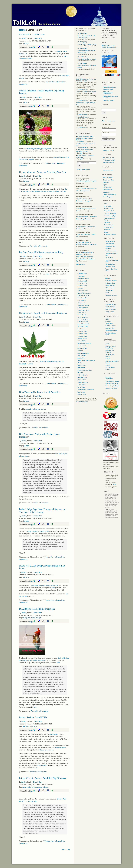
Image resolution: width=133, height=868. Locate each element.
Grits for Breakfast (110, 213)
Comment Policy (112, 47)
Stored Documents (83, 324)
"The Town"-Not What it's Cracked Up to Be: (84, 150)
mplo (81, 153)
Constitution (81, 303)
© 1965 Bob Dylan (82, 402)
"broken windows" (60, 748)
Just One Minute (111, 304)
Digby (105, 185)
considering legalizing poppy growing (39, 149)
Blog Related (82, 298)
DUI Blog (108, 249)
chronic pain (38, 787)
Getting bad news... (83, 117)
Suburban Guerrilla (110, 235)
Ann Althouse (110, 244)
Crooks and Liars (108, 180)
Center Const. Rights (112, 381)
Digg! (31, 47)
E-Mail (104, 47)
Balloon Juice (108, 209)
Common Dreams (111, 281)
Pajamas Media (110, 307)
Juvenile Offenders (84, 353)
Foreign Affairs (82, 339)
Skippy (106, 232)
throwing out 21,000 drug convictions (45, 585)
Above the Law (110, 241)
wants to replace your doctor (35, 409)
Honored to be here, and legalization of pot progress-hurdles (85, 138)
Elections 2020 (82, 336)
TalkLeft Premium (108, 100)
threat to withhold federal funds (38, 531)
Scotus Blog (109, 258)
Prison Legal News (111, 388)
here (47, 274)
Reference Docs (83, 291)
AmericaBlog (108, 206)
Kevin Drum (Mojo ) (110, 216)
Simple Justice (110, 264)
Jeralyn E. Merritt (108, 150)
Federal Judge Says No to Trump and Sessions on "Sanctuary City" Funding (42, 511)
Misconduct (81, 368)
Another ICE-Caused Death (32, 35)
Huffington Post (110, 283)
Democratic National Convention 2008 (84, 321)
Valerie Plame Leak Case (86, 390)
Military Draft (82, 365)
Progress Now (110, 328)
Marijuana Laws (108, 89)
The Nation (109, 290)
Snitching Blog (110, 267)
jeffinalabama (83, 89)
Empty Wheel (107, 187)
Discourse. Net (110, 246)
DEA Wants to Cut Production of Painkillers (40, 392)
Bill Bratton (27, 726)
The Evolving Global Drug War (87, 181)
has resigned (54, 734)
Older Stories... (81, 265)
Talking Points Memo (109, 195)
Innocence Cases (83, 346)
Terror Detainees (83, 317)
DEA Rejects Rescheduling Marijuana (37, 609)
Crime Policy (37, 38)
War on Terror (82, 394)
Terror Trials (81, 387)
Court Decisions (83, 308)
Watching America (111, 295)
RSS (113, 45)
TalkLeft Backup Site (109, 87)
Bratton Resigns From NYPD (33, 717)
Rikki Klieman (42, 766)
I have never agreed (46, 750)
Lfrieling (82, 141)
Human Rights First (112, 383)
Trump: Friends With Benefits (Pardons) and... (87, 37)
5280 (106, 204)
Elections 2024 (82, 286)
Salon (107, 293)
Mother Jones (110, 288)
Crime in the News (83, 310)
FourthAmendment (111, 251)
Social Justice (82, 385)
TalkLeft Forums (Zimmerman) (108, 93)
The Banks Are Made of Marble (86, 92)
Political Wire (108, 227)
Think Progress (108, 197)
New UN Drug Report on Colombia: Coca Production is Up (86, 259)
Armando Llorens (108, 158)
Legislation (81, 358)
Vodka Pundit (110, 312)
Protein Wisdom (111, 309)
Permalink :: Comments (39, 246)
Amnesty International (109, 378)
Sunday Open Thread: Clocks (87, 44)
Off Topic (80, 373)
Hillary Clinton (82, 341)
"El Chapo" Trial (83, 326)
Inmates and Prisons (84, 343)
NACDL (108, 359)
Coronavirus (81, 276)
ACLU (107, 344)
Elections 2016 (82, 281)
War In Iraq (81, 392)
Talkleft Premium (83, 382)
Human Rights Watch (112, 386)
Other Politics (82, 380)
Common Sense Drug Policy (111, 347)
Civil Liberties (82, 300)
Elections (80, 329)
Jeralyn (24, 38)
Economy (81, 288)
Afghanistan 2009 (83, 296)
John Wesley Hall (108, 163)
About (109, 45)
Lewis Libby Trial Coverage (86, 360)
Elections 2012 (82, 283)
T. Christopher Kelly (109, 160)
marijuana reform (29, 618)
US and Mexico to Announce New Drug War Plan (42, 172)
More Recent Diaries (83, 169)
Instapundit (106, 192)
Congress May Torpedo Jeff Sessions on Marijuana (43, 313)
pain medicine (28, 787)
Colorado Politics (111, 326)
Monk (114, 484)
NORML (108, 365)
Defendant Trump (83, 278)
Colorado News (82, 274)
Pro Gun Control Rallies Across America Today (41, 252)
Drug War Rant (109, 211)
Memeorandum (108, 170)
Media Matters (110, 285)
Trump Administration (84, 293)
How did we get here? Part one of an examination (86, 80)
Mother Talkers (109, 225)
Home (22, 30)
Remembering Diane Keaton (87, 59)
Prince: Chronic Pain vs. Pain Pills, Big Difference (43, 778)
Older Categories (83, 375)
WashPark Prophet (111, 331)
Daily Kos (106, 182)
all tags (26, 44)
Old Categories (82, 377)
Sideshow (107, 230)
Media (79, 363)
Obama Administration (85, 370)
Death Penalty (82, 315)
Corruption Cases (83, 305)
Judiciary (80, 351)
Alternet (108, 278)
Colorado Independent (109, 322)
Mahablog (107, 222)
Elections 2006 (82, 331)
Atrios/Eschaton (108, 177)
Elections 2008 (82, 334)
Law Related (82, 355)
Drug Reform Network (110, 351)
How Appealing (108, 190)
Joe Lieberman (82, 348)
